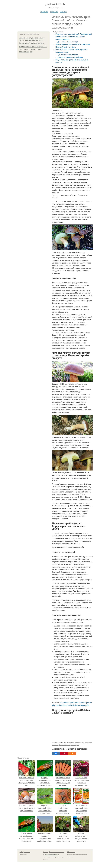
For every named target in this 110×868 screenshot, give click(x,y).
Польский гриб (62, 742)
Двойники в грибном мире (68, 42)
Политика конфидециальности (51, 855)
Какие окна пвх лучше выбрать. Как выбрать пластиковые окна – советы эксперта (33, 49)
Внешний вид (70, 742)
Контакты (46, 852)
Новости (54, 11)
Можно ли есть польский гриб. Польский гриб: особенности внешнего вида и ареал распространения (74, 37)
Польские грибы (75, 745)
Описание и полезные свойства (70, 57)
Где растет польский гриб (68, 55)
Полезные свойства (64, 745)
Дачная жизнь (55, 4)
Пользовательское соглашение (57, 852)
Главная (44, 11)
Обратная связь (71, 852)
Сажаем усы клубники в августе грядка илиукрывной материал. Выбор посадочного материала (32, 40)
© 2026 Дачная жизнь (25, 852)
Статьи (63, 11)
